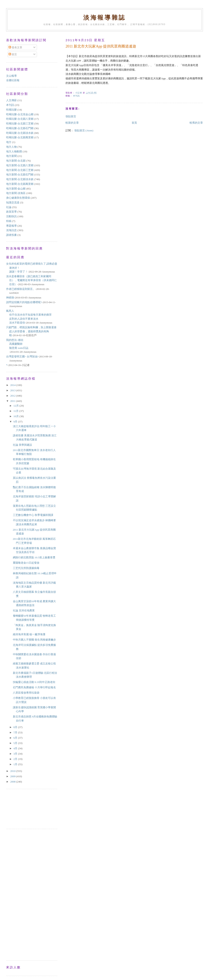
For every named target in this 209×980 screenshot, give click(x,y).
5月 (16, 743)
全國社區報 (13, 80)
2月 (16, 759)
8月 (16, 727)
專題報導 (11, 226)
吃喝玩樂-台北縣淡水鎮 (20, 133)
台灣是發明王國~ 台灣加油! (22, 356)
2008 (13, 782)
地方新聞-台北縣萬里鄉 (20, 184)
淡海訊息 (11, 230)
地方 (9, 142)
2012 (13, 396)
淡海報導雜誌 (104, 18)
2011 (13, 401)
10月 (16, 416)
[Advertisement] (24, 808)
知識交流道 (13, 202)
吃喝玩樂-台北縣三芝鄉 (20, 124)
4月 (16, 748)
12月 (16, 406)
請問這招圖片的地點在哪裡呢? (24, 302)
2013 (13, 390)
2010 (13, 771)
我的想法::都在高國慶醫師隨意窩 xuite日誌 (17, 344)
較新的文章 (72, 123)
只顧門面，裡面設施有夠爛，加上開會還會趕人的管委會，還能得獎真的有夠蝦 (31, 331)
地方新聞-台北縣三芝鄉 (20, 170)
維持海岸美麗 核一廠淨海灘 (29, 634)
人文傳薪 (11, 100)
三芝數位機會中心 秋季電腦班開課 (34, 515)
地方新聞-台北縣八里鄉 (20, 165)
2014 (13, 385)
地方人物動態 (14, 151)
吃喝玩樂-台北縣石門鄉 (20, 128)
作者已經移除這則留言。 (21, 289)
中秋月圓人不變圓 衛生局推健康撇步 (34, 640)
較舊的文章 (196, 123)
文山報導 (11, 76)
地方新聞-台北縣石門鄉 (20, 175)
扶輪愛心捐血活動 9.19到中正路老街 (34, 682)
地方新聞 (11, 156)
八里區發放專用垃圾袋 (26, 693)
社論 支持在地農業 (24, 610)
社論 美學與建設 (22, 445)
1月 (16, 764)
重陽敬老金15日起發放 (26, 563)
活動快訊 (11, 216)
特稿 (9, 221)
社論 (9, 207)
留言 (13, 54)
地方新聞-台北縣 (16, 161)
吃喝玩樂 (11, 110)
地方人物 (11, 147)
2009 (13, 776)
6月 (16, 738)
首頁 (134, 123)
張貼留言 (71, 116)
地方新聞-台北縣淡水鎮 (20, 179)
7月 (16, 732)
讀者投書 (11, 235)
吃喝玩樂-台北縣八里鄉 (20, 119)
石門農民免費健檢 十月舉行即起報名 (34, 687)
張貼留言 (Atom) (84, 130)
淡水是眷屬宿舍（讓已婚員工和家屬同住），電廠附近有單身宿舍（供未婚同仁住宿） (32, 280)
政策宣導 (11, 212)
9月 (16, 422)
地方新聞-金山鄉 (16, 189)
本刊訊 (76, 96)
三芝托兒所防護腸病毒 (26, 568)
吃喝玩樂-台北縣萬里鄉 (20, 137)
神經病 (10, 298)
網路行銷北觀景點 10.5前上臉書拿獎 (34, 557)
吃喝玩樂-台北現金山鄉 (20, 114)
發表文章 (15, 47)
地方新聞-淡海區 (16, 193)
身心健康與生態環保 (18, 198)
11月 (16, 411)
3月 (16, 754)
